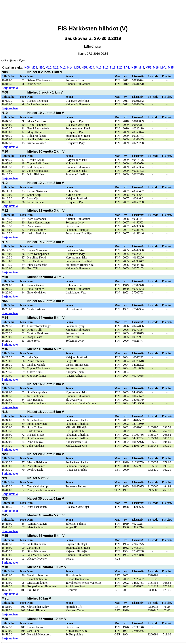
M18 (156, 68)
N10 (41, 68)
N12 (56, 68)
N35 (134, 68)
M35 (171, 68)
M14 (91, 68)
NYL (127, 68)
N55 (84, 68)
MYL (163, 68)
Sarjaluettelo (10, 88)
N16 (106, 68)
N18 (113, 68)
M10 (48, 68)
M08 (34, 68)
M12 (63, 68)
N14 (70, 68)
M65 (77, 68)
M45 (141, 68)
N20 (120, 68)
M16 (99, 68)
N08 (27, 68)
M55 (149, 68)
